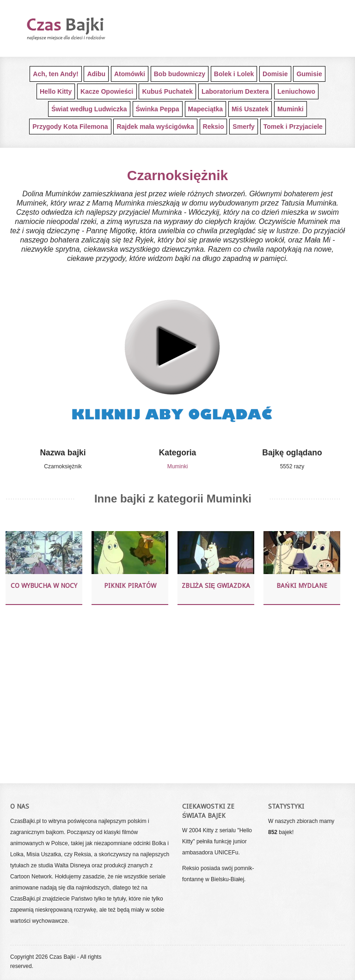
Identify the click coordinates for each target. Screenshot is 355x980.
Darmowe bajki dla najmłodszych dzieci (82, 28)
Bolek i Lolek (234, 74)
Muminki (291, 109)
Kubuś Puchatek (167, 91)
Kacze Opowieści (107, 91)
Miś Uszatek (250, 109)
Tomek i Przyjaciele (293, 127)
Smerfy (243, 127)
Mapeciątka (205, 109)
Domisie (275, 74)
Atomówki (130, 74)
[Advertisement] (173, 693)
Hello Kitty (56, 91)
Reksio (214, 127)
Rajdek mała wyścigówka (155, 127)
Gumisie (309, 74)
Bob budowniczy (180, 74)
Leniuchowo (296, 91)
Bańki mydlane (302, 586)
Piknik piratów (130, 586)
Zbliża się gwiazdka (216, 586)
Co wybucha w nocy (44, 586)
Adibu (96, 74)
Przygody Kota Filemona (70, 127)
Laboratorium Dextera (235, 91)
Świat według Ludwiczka (89, 109)
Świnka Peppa (158, 109)
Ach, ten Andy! (55, 74)
